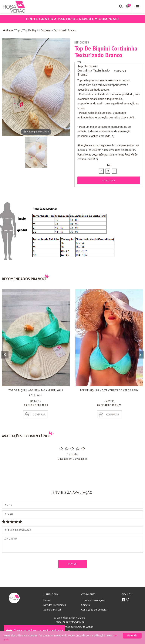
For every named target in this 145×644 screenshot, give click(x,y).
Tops (18, 30)
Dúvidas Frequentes (55, 605)
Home (9, 30)
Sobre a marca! (52, 610)
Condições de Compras (94, 610)
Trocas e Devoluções (93, 600)
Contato (86, 605)
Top (79, 62)
